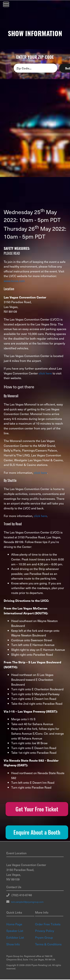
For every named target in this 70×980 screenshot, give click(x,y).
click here (45, 373)
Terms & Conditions (48, 944)
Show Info (13, 944)
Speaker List (15, 931)
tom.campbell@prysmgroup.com (26, 902)
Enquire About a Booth (37, 833)
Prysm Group (44, 938)
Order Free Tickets (48, 924)
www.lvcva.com (14, 281)
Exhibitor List (15, 938)
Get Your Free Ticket (37, 809)
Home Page (14, 924)
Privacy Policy (45, 931)
